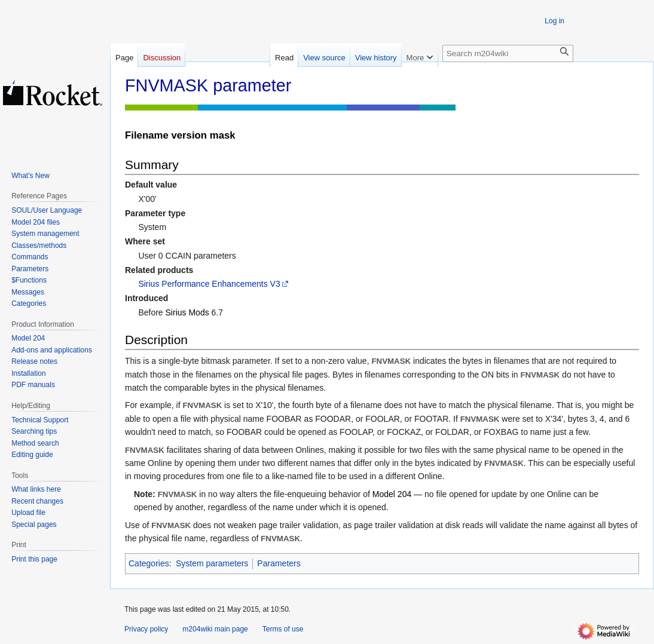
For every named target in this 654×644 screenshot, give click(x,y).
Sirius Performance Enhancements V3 (209, 284)
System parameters (212, 563)
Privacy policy (146, 629)
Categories (149, 563)
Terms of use (283, 629)
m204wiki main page (215, 629)
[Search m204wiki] (508, 53)
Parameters (279, 563)
